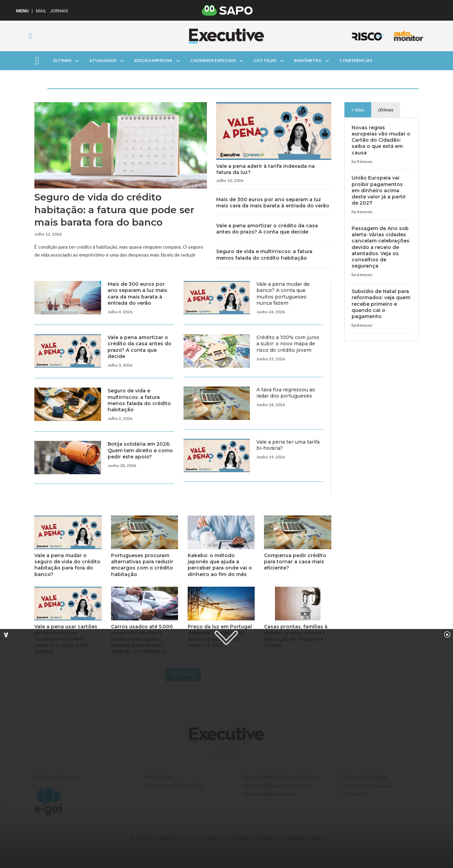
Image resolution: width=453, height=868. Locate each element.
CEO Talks (265, 60)
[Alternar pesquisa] (30, 36)
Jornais (59, 11)
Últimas (62, 60)
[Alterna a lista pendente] (77, 61)
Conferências (356, 60)
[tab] (358, 110)
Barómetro (308, 60)
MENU (22, 11)
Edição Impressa (153, 60)
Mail (41, 11)
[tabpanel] (382, 229)
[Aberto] (37, 61)
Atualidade (103, 60)
